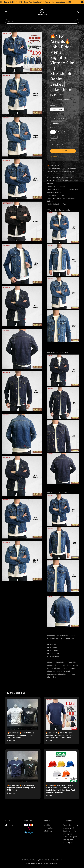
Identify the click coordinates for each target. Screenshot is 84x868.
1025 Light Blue (58, 119)
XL (71, 132)
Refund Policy (53, 864)
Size (52, 128)
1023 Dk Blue (57, 109)
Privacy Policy (43, 864)
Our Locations (49, 828)
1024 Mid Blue (58, 114)
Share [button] (54, 157)
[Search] (76, 21)
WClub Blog (48, 831)
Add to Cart (63, 151)
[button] (6, 12)
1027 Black (56, 123)
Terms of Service (32, 864)
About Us (47, 825)
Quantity (53, 141)
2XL (54, 137)
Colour (53, 105)
